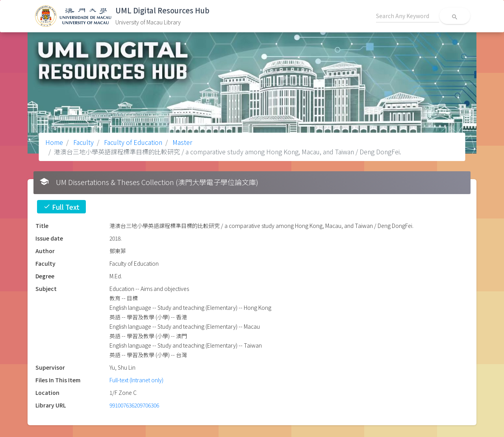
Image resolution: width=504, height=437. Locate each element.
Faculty (83, 142)
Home (54, 142)
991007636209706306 (134, 405)
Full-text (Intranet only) (136, 380)
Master (182, 142)
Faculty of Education (132, 142)
